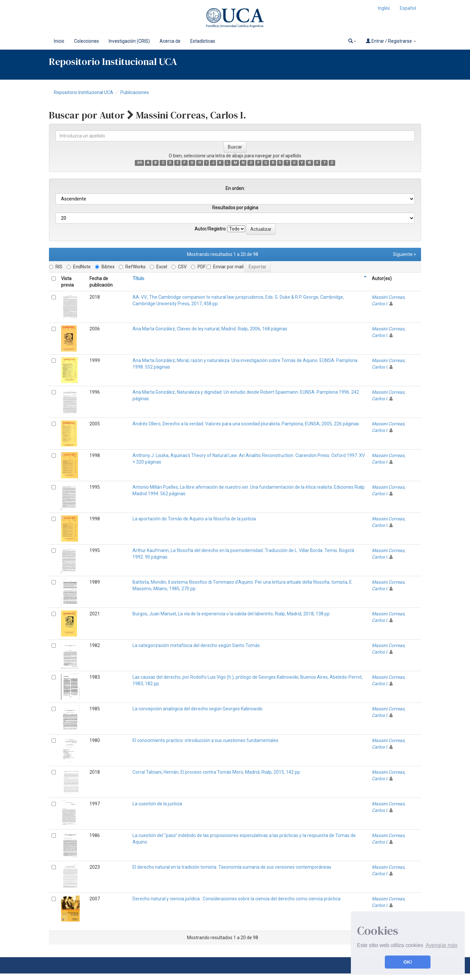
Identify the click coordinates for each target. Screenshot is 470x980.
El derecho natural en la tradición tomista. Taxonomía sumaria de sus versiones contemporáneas (232, 867)
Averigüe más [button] (442, 945)
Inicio (59, 41)
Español (408, 8)
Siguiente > (405, 254)
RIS (56, 267)
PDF (198, 267)
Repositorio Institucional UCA (84, 92)
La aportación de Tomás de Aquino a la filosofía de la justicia (194, 519)
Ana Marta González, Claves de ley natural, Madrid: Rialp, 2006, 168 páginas (210, 329)
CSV (179, 267)
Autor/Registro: (211, 229)
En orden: (235, 188)
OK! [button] (408, 962)
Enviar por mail (225, 267)
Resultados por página (235, 208)
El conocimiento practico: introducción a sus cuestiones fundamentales (205, 740)
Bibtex (105, 267)
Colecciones (86, 41)
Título (138, 278)
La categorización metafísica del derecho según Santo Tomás (196, 645)
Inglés (384, 8)
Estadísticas (203, 41)
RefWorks (132, 267)
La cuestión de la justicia (157, 804)
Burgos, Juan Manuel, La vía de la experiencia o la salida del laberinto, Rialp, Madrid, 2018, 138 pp (231, 614)
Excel (158, 267)
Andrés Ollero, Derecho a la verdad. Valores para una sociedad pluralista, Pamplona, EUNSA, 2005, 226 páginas (246, 424)
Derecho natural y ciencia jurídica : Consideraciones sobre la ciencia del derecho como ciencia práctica (236, 899)
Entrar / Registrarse (391, 41)
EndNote (79, 267)
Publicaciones (135, 92)
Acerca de (170, 41)
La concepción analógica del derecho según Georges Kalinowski (197, 709)
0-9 (140, 163)
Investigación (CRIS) (129, 41)
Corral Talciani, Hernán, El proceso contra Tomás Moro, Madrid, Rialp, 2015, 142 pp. (217, 772)
